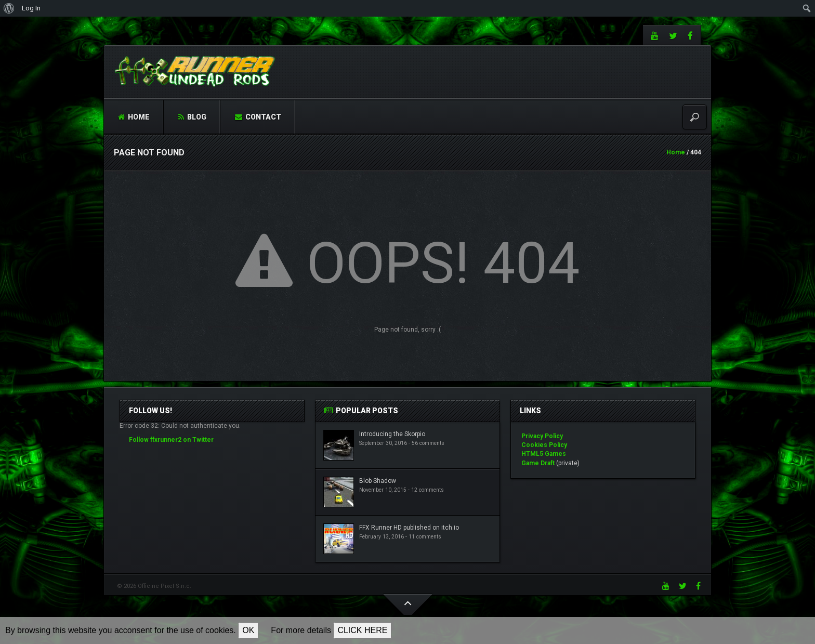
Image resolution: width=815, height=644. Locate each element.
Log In (31, 8)
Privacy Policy (542, 436)
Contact (258, 117)
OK (248, 630)
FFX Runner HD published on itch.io (409, 528)
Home (134, 117)
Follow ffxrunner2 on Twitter (171, 440)
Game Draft (538, 463)
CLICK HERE (362, 630)
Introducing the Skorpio (392, 434)
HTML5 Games (544, 454)
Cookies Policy (544, 445)
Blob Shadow (378, 481)
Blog (192, 117)
